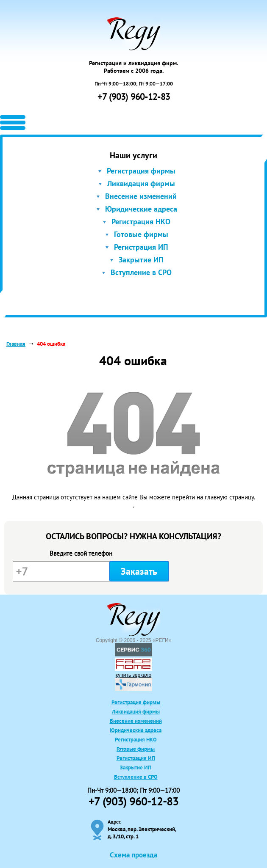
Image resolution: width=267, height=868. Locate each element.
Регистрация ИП (141, 247)
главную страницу (229, 497)
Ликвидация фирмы (141, 183)
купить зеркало (133, 675)
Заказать (139, 571)
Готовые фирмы (141, 234)
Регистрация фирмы (141, 171)
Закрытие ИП (141, 260)
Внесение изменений (141, 196)
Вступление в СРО (141, 272)
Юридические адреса (141, 209)
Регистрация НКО (141, 222)
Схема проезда (133, 855)
